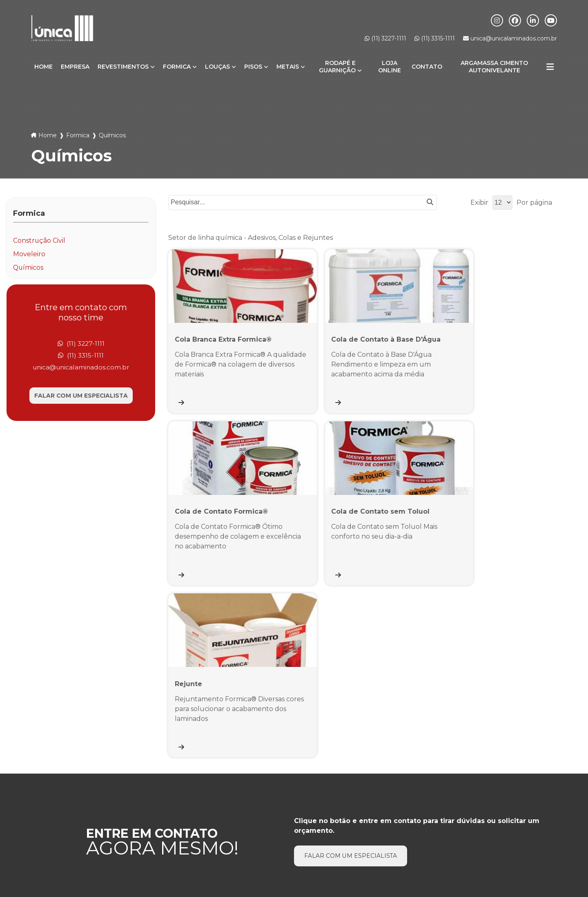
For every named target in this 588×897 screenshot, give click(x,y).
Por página (534, 202)
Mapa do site (294, 859)
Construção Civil (39, 240)
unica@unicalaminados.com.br (510, 38)
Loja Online (390, 67)
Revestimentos (123, 67)
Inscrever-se (523, 797)
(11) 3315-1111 (435, 38)
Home (43, 67)
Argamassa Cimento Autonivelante (494, 67)
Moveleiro (29, 254)
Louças (217, 67)
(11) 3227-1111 (385, 38)
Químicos (29, 267)
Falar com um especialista (81, 396)
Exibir (479, 202)
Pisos (253, 67)
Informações (545, 847)
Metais (288, 67)
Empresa (75, 67)
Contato (427, 67)
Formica (177, 67)
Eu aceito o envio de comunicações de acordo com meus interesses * (468, 816)
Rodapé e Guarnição (337, 67)
